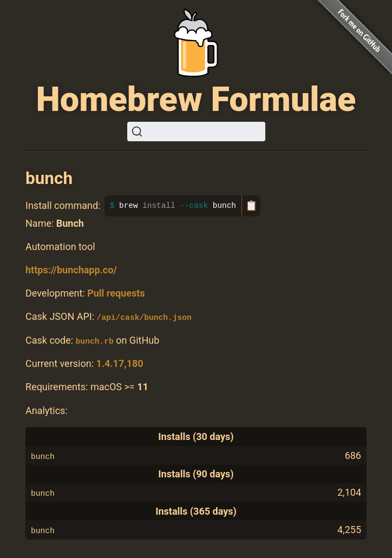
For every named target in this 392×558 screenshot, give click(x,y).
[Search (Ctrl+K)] (196, 132)
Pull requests (116, 293)
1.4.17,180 (119, 363)
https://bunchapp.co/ (71, 270)
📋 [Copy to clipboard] (251, 206)
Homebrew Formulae (196, 99)
